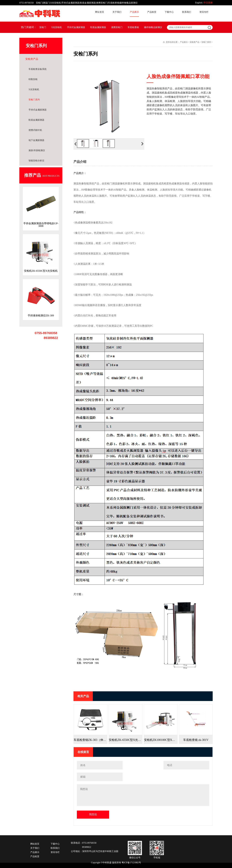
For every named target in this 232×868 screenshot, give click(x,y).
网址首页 (100, 12)
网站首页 (35, 844)
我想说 (93, 814)
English (199, 3)
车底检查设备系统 (38, 69)
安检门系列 (34, 100)
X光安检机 (57, 27)
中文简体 (208, 3)
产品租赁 (152, 12)
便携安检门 (117, 27)
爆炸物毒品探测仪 (153, 27)
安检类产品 (32, 59)
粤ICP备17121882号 (131, 863)
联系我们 (187, 12)
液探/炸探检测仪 (37, 150)
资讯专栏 (204, 12)
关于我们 (117, 12)
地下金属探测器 (36, 140)
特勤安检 (33, 79)
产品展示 (134, 12)
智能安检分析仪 (36, 161)
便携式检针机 (35, 130)
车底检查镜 (133, 27)
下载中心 (169, 12)
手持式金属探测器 (76, 27)
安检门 (43, 27)
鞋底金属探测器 (98, 27)
